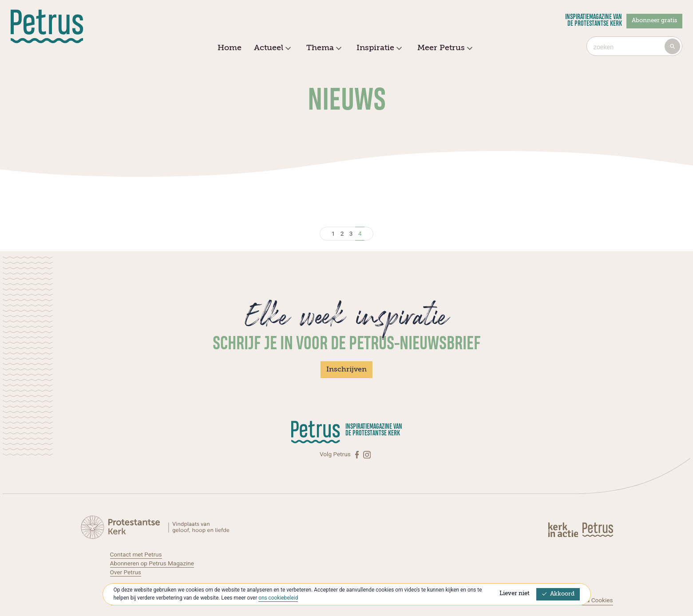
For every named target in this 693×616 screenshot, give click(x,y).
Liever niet (515, 594)
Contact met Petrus (136, 554)
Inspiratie (378, 48)
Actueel (271, 48)
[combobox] (634, 46)
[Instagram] (367, 454)
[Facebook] (358, 454)
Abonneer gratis (654, 21)
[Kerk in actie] (564, 529)
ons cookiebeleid (278, 598)
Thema (323, 48)
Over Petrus (126, 572)
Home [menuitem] (230, 48)
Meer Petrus (444, 48)
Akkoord (558, 594)
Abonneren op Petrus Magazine (152, 563)
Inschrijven (346, 370)
